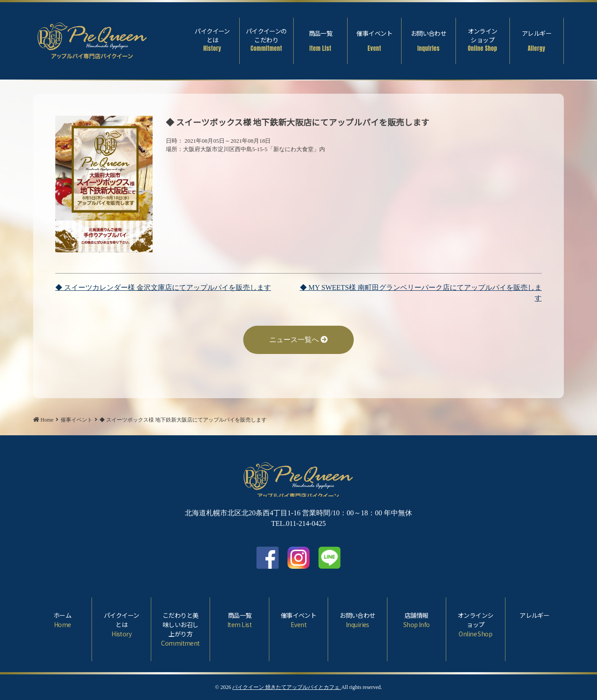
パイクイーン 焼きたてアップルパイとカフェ (287, 687)
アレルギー (537, 41)
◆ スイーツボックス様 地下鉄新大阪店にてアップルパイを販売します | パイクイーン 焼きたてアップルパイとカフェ (92, 39)
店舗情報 (417, 620)
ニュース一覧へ (298, 340)
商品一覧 (320, 41)
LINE (329, 558)
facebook (268, 558)
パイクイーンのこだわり (266, 40)
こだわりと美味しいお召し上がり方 (180, 629)
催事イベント (374, 41)
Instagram (298, 558)
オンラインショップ (483, 40)
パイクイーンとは (212, 40)
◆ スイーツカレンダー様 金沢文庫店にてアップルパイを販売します (163, 287)
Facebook (582, 36)
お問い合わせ (428, 41)
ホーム (62, 620)
